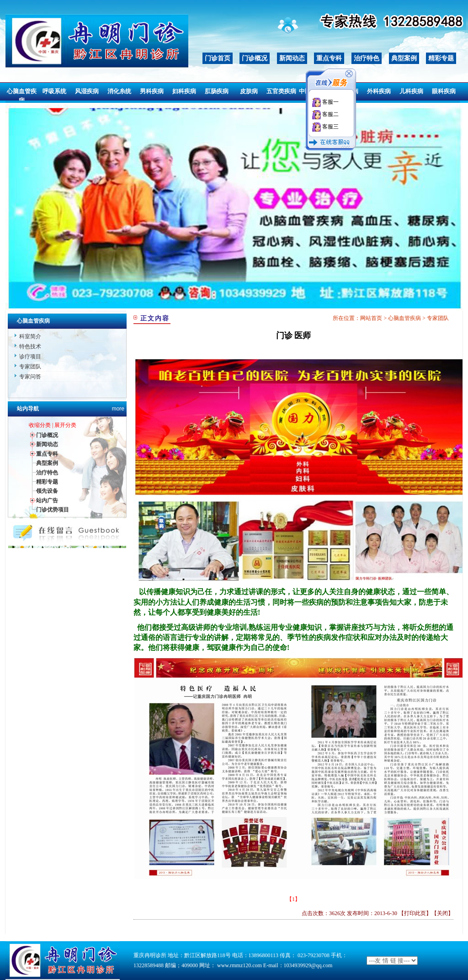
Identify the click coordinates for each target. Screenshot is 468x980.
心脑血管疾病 (404, 318)
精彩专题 (441, 58)
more (118, 409)
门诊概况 (255, 58)
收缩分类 (40, 425)
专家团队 (30, 367)
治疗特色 (367, 58)
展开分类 (65, 425)
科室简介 (30, 336)
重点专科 (329, 58)
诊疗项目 (30, 357)
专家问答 (30, 377)
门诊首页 (218, 58)
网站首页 (371, 318)
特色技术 (30, 346)
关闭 (442, 913)
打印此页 (415, 913)
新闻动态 (292, 58)
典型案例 (404, 58)
